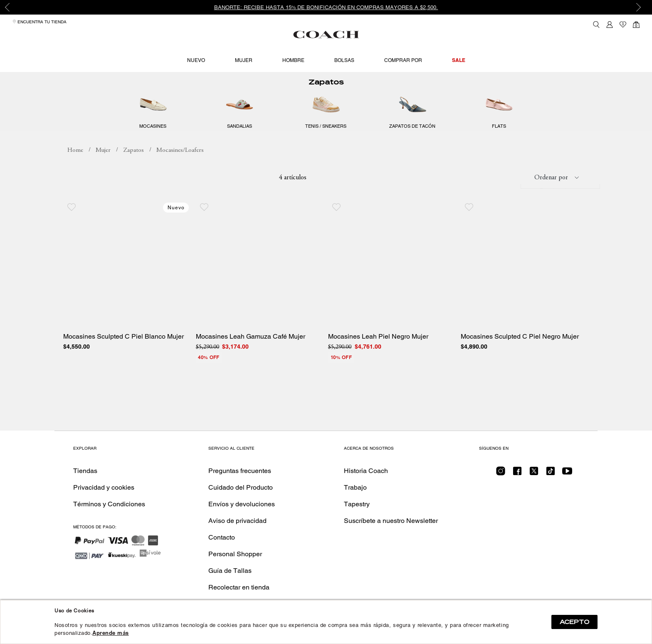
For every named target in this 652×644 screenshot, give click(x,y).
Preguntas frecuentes (240, 471)
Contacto (222, 537)
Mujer (244, 60)
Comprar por (403, 60)
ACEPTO (574, 622)
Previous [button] (12, 7)
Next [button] (640, 7)
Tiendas (85, 471)
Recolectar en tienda (239, 587)
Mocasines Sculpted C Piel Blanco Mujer (123, 352)
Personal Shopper (235, 554)
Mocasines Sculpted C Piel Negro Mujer (520, 352)
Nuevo (196, 60)
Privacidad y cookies (104, 487)
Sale (459, 60)
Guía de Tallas (230, 571)
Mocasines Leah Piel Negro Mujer (378, 352)
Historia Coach (366, 471)
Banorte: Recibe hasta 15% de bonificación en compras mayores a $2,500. (326, 7)
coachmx (75, 166)
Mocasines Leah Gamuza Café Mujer (251, 352)
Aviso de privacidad (237, 521)
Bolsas (344, 60)
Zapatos (326, 97)
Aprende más (111, 633)
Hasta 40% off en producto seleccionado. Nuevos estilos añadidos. (135, 79)
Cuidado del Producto (241, 487)
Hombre (293, 60)
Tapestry (357, 504)
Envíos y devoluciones (242, 504)
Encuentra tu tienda (40, 22)
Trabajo (355, 487)
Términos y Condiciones (109, 504)
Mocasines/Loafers (180, 165)
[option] (326, 7)
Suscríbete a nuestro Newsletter (391, 521)
